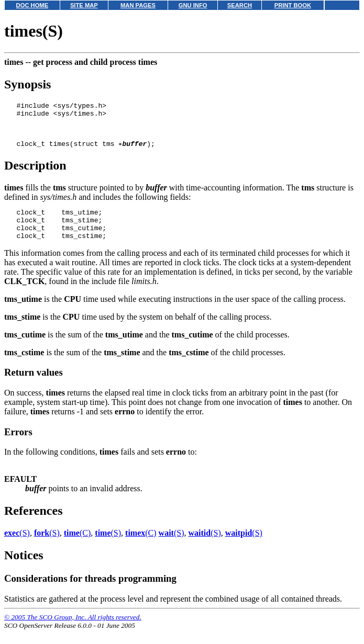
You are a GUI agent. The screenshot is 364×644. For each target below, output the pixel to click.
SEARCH (240, 5)
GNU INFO (193, 5)
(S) (17, 547)
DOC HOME (32, 5)
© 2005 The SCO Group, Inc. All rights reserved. (73, 631)
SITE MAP (84, 5)
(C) (78, 547)
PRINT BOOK (293, 5)
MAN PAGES (138, 5)
